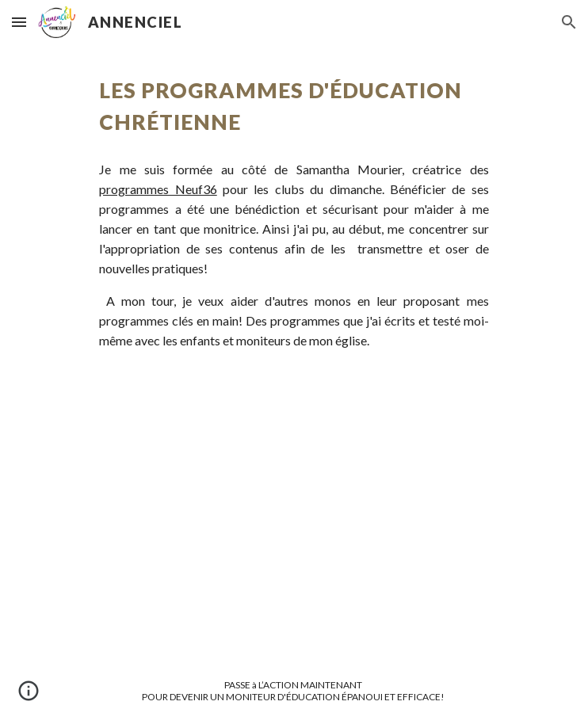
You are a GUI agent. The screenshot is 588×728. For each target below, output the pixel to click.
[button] (19, 22)
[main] (294, 106)
